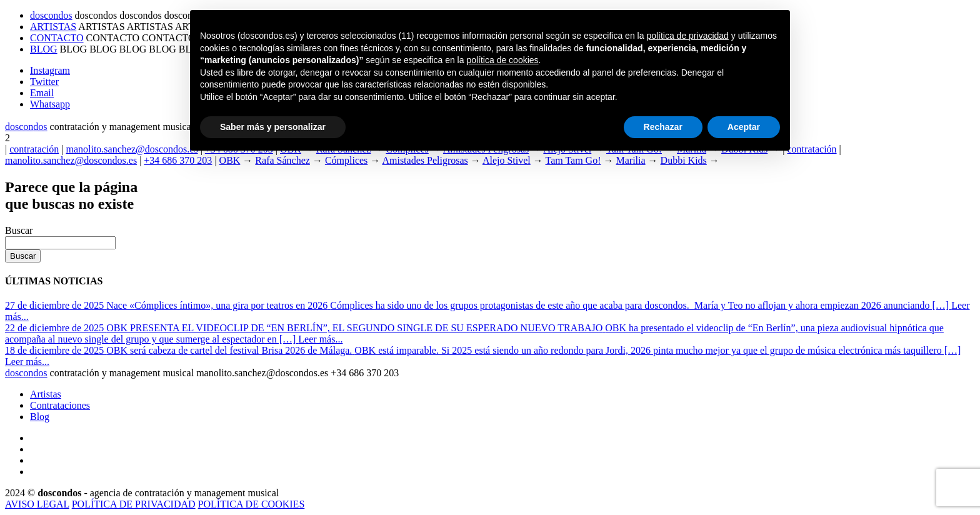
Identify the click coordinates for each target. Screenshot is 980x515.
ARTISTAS (53, 27)
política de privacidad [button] (687, 36)
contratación (34, 149)
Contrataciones (60, 405)
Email (42, 93)
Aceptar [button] (744, 127)
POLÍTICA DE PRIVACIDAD (134, 504)
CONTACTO (57, 38)
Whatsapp (50, 104)
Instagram (50, 70)
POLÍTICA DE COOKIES (252, 504)
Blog (40, 417)
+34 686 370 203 (178, 160)
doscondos (51, 15)
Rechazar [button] (663, 127)
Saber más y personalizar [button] (273, 127)
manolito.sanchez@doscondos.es (132, 149)
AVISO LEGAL (37, 504)
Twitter (44, 82)
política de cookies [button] (502, 60)
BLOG (44, 49)
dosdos (26, 127)
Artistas (46, 394)
